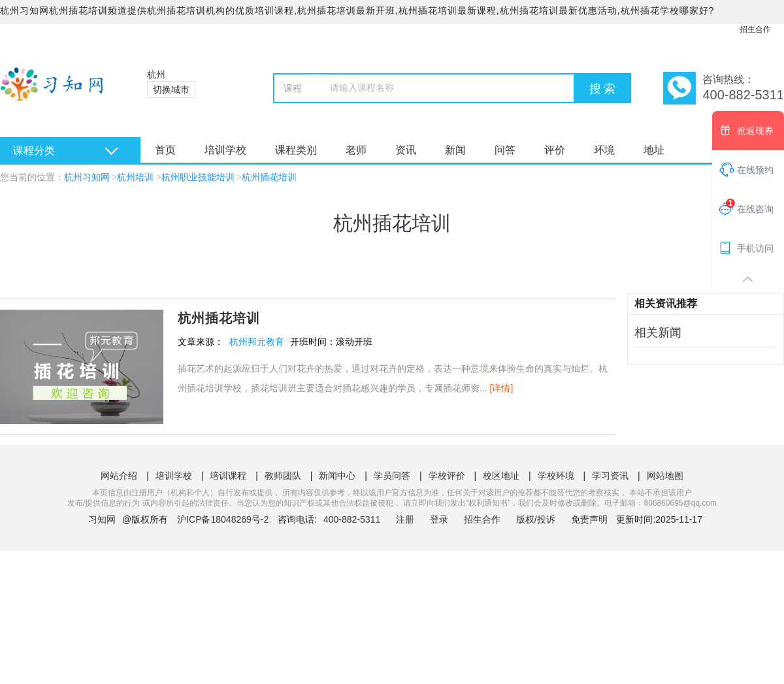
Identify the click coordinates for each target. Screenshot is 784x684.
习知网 (102, 519)
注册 (405, 519)
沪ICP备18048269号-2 (223, 519)
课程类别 (296, 150)
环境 (604, 150)
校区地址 (501, 476)
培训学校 (225, 150)
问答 (505, 150)
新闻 (455, 150)
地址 (654, 150)
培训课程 (228, 476)
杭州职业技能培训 (198, 177)
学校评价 (447, 476)
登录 (439, 519)
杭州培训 (135, 177)
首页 (165, 150)
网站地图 (665, 476)
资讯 (406, 150)
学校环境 (556, 476)
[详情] (502, 388)
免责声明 (589, 519)
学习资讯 (610, 476)
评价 (555, 150)
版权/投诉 (536, 519)
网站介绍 (119, 476)
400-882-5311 (353, 519)
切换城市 (171, 90)
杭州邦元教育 (257, 342)
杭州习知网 (87, 177)
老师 (356, 150)
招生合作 (755, 29)
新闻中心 (337, 476)
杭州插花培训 (269, 177)
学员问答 (392, 476)
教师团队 (283, 476)
